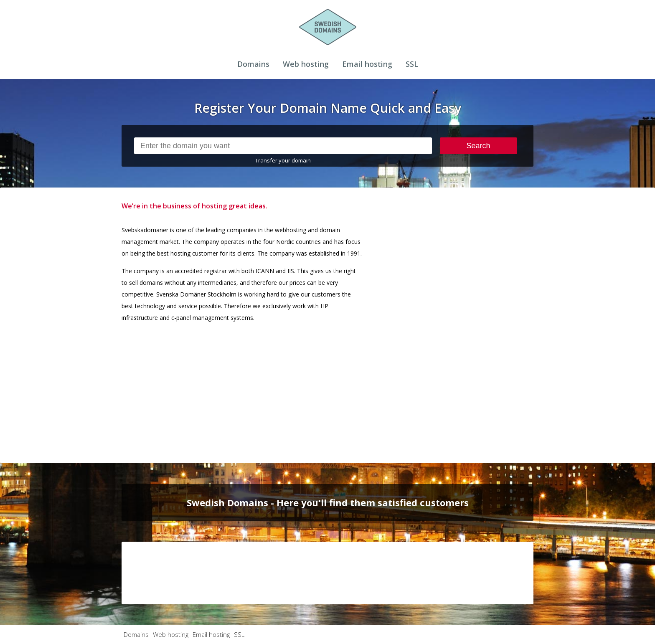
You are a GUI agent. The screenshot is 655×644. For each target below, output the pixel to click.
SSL (412, 64)
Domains (253, 64)
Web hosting (306, 64)
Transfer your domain (283, 160)
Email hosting (367, 64)
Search (479, 146)
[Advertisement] (471, 325)
